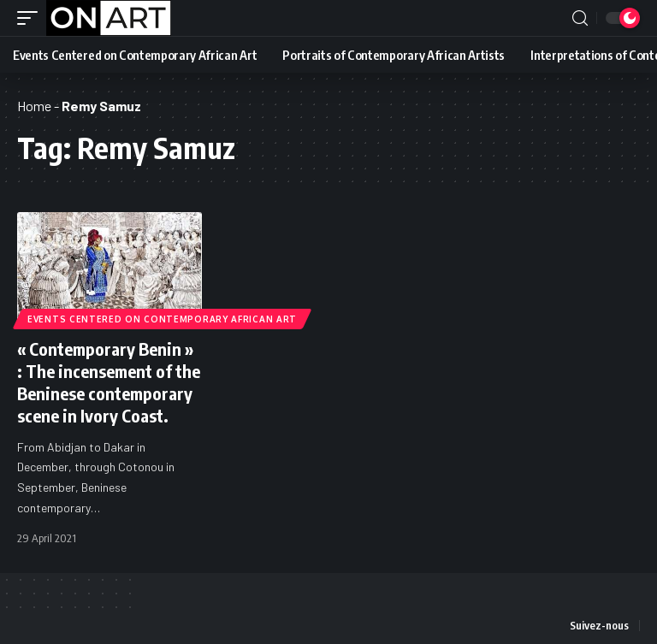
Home (34, 106)
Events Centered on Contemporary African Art (162, 319)
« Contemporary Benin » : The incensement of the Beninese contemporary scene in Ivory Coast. (109, 382)
